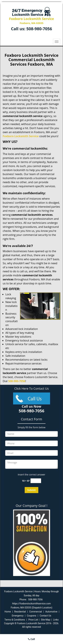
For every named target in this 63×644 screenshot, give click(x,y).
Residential (20, 612)
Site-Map (46, 620)
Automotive (51, 612)
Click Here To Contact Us (32, 388)
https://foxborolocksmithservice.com (31, 604)
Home (8, 612)
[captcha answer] (36, 481)
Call (32, 639)
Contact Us (45, 616)
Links (56, 620)
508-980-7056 (39, 29)
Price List (33, 620)
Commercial (36, 612)
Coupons (32, 616)
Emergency (18, 616)
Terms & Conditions (15, 620)
